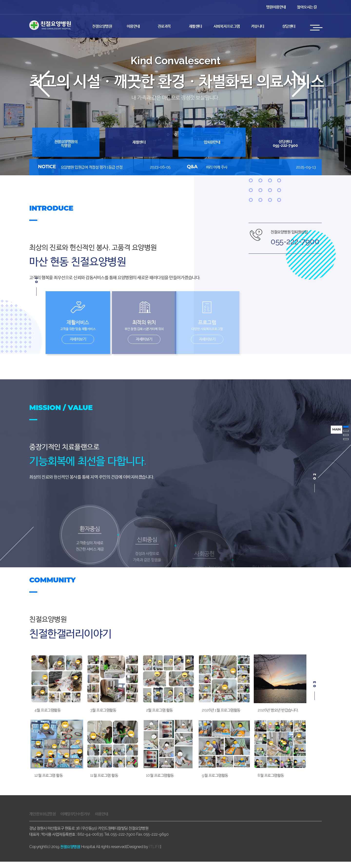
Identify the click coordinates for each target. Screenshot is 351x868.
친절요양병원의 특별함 (66, 144)
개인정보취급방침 (42, 820)
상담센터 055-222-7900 (285, 144)
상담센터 (289, 26)
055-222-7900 (295, 241)
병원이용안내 (276, 7)
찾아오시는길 (307, 7)
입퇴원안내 (212, 142)
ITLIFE (155, 853)
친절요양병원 (102, 26)
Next (304, 94)
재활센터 (195, 26)
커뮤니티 (258, 26)
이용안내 (133, 26)
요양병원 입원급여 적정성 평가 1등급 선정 (92, 167)
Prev (47, 94)
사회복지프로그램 (227, 26)
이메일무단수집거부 (75, 820)
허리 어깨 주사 (217, 167)
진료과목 (164, 26)
